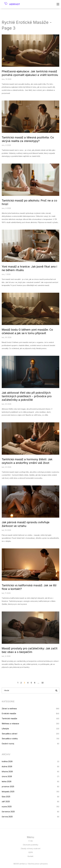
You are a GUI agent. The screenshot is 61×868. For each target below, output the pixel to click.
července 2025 (8, 812)
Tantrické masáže (9, 719)
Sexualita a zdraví (9, 734)
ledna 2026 (7, 781)
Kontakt (30, 856)
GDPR (31, 852)
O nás (31, 841)
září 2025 (6, 801)
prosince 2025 (8, 786)
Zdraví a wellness (9, 709)
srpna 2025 (7, 807)
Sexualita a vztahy (10, 739)
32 (43, 683)
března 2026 (7, 772)
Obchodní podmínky (31, 845)
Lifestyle (5, 729)
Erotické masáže (9, 713)
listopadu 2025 (8, 792)
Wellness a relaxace (10, 724)
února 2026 (7, 776)
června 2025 (7, 817)
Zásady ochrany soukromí (30, 848)
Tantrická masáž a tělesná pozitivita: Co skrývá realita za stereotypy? (28, 139)
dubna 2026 (7, 766)
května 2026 (7, 761)
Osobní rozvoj (8, 744)
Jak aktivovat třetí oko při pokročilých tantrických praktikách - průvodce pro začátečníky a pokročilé (27, 396)
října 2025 (6, 797)
